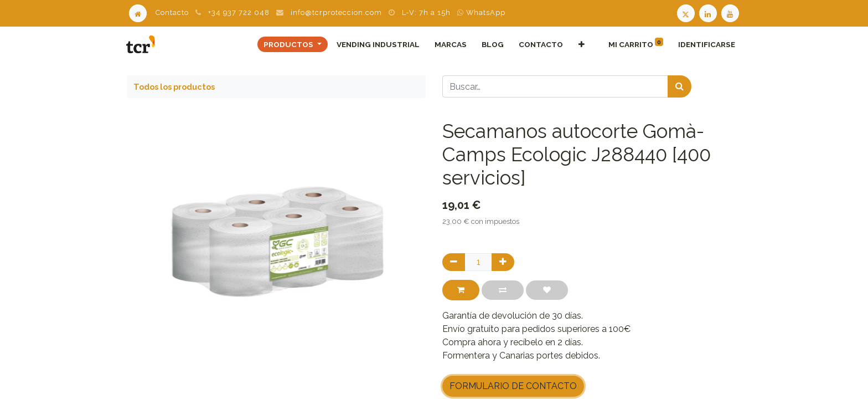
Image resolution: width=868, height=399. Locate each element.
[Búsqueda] (680, 86)
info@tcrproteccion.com (336, 12)
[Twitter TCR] (686, 12)
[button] (581, 44)
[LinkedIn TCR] (709, 12)
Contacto (172, 12)
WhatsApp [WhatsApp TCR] (481, 12)
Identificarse (706, 44)
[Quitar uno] (454, 262)
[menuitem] (378, 44)
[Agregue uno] (503, 262)
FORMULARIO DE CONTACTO (513, 386)
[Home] (138, 12)
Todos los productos (174, 87)
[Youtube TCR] (731, 12)
